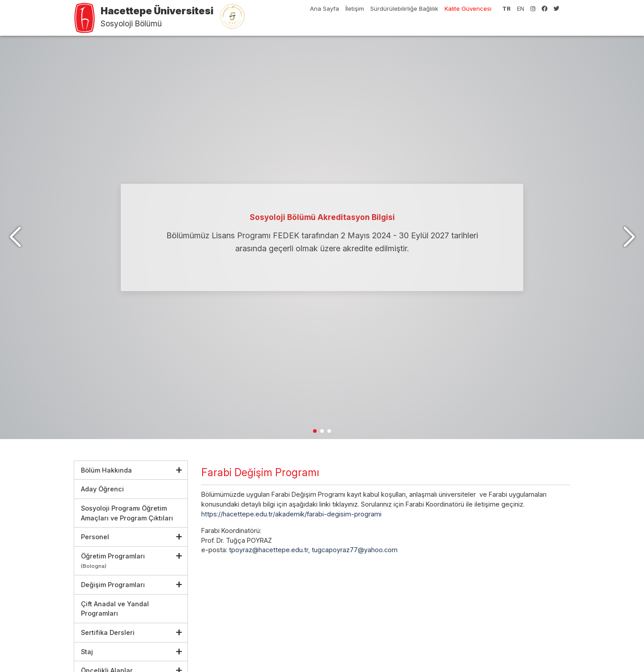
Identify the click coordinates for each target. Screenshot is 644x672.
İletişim (355, 8)
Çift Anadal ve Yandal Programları (115, 609)
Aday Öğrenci (102, 489)
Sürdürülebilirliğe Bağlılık (404, 8)
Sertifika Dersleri (108, 632)
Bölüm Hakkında (106, 470)
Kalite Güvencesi (468, 8)
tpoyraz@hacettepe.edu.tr (269, 550)
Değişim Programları (113, 585)
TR (506, 8)
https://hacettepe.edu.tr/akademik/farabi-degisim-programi (291, 514)
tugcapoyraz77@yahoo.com (355, 550)
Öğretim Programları (113, 561)
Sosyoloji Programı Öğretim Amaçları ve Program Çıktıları (127, 513)
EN (521, 8)
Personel (95, 537)
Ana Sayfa (324, 8)
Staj (87, 652)
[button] (629, 237)
